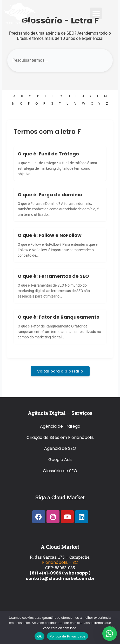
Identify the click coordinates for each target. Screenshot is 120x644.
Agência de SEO (60, 448)
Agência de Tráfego (60, 426)
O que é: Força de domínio (50, 195)
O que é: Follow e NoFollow (50, 235)
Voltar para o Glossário (60, 371)
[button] (96, 13)
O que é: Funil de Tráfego (48, 154)
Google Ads (60, 460)
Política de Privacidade (68, 636)
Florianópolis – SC (60, 562)
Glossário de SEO (60, 471)
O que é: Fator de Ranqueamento (59, 317)
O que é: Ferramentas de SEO (53, 276)
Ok (39, 636)
